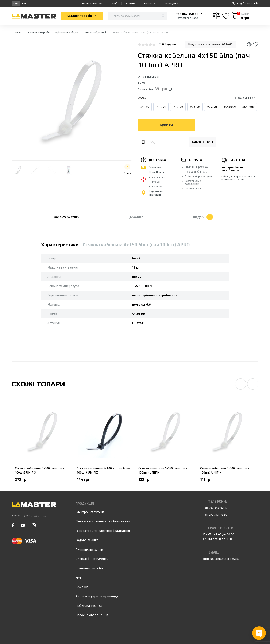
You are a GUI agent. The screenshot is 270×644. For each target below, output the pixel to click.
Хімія (79, 577)
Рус (24, 3)
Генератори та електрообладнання (103, 531)
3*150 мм (178, 107)
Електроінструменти (91, 512)
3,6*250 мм (248, 107)
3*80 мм (145, 107)
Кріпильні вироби (89, 568)
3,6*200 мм (230, 107)
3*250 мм (212, 107)
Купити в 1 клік (199, 142)
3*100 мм (161, 107)
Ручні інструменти (89, 550)
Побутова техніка (89, 606)
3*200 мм (195, 107)
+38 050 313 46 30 (215, 515)
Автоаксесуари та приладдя (97, 596)
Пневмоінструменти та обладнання (103, 521)
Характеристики (67, 217)
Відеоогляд (135, 217)
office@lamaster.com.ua (221, 559)
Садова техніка (87, 540)
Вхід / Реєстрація (245, 3)
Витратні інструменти (92, 559)
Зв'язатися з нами (187, 18)
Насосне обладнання (92, 615)
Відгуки (203, 217)
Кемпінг (82, 587)
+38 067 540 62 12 (189, 14)
